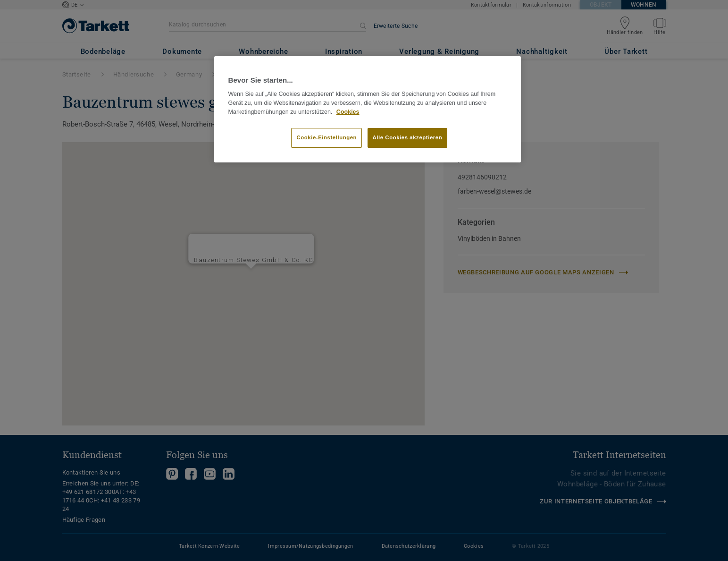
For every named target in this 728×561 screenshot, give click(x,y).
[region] (368, 110)
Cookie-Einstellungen (326, 137)
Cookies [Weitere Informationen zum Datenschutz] (348, 112)
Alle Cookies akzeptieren (408, 137)
